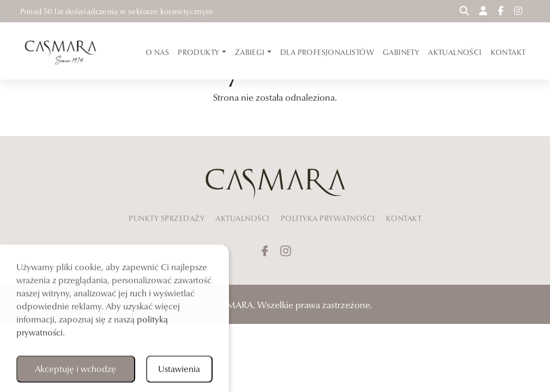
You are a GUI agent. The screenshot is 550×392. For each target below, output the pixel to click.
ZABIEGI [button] (251, 52)
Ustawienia (179, 371)
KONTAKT (508, 52)
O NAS (157, 52)
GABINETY (401, 52)
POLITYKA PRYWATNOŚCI (328, 218)
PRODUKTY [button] (200, 52)
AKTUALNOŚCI (455, 52)
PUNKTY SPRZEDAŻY (167, 218)
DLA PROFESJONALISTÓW (327, 52)
